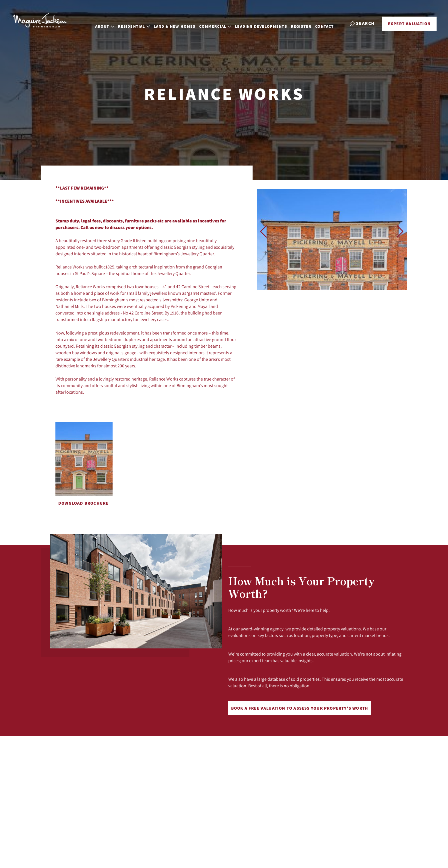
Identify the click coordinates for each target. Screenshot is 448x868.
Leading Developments (268, 23)
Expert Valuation (409, 24)
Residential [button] (141, 23)
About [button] (111, 23)
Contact (331, 23)
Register (308, 23)
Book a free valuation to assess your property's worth (300, 708)
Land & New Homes (181, 23)
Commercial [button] (222, 23)
